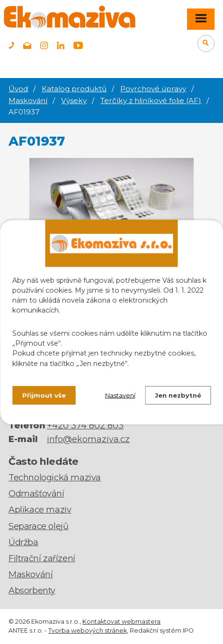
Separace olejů (38, 526)
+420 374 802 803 (85, 426)
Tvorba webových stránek (88, 631)
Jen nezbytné (178, 395)
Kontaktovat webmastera (121, 622)
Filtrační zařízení (42, 558)
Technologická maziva (55, 478)
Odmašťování (36, 494)
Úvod (18, 89)
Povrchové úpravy (153, 89)
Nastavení (120, 395)
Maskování (28, 100)
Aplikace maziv (40, 510)
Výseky (74, 100)
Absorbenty (32, 591)
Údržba (23, 542)
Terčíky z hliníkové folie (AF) (151, 100)
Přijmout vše (44, 395)
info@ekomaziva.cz (88, 439)
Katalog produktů (74, 89)
